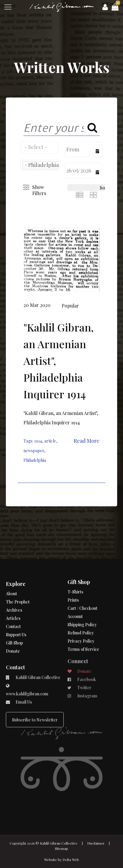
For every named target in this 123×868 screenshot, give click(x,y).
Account (75, 595)
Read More (87, 441)
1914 (38, 441)
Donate (13, 638)
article (50, 441)
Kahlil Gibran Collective (59, 843)
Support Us (16, 622)
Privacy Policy (81, 619)
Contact (13, 614)
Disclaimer (96, 843)
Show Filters (39, 190)
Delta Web (71, 860)
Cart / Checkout (82, 586)
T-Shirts (75, 570)
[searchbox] (40, 147)
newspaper (34, 451)
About (11, 581)
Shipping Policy (82, 603)
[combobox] (40, 148)
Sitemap (61, 848)
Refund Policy (81, 611)
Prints (73, 578)
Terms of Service (83, 627)
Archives (14, 597)
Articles (13, 605)
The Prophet (18, 589)
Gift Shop (14, 630)
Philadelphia (35, 460)
